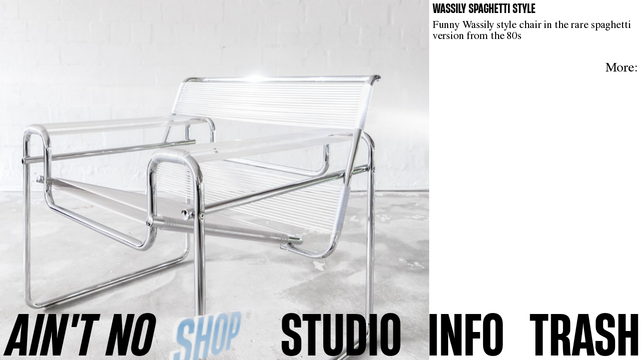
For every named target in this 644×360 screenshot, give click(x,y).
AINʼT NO (80, 334)
